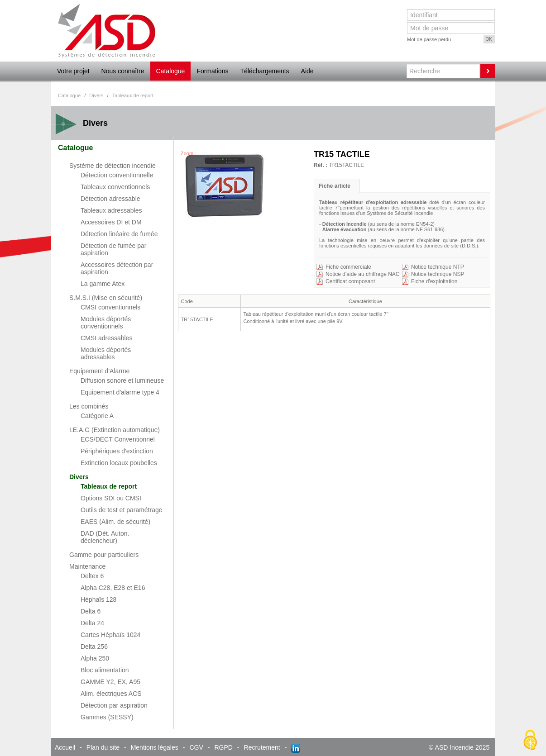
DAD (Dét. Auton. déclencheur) (105, 537)
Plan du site (103, 747)
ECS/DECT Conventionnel (118, 439)
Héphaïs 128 (98, 599)
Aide (307, 71)
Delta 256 (94, 647)
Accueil (65, 747)
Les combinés (89, 406)
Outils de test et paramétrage (122, 510)
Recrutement (262, 747)
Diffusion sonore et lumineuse (122, 380)
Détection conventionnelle (117, 175)
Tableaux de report (109, 486)
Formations (212, 71)
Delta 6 (91, 611)
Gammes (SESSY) (107, 717)
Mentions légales (155, 747)
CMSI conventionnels (110, 307)
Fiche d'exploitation (434, 281)
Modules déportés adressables (106, 353)
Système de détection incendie (113, 166)
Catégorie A (97, 416)
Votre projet (73, 71)
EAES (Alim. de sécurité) (115, 522)
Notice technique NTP (438, 267)
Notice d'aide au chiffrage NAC (363, 274)
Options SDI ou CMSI (111, 498)
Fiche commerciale (348, 267)
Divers (79, 477)
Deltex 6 (92, 576)
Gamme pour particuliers (104, 555)
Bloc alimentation (105, 670)
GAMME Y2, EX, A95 (110, 682)
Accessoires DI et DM (111, 222)
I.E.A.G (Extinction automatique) (115, 430)
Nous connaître (123, 71)
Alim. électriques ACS (111, 694)
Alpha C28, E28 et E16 (113, 588)
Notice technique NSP (438, 274)
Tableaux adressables (111, 210)
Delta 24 (92, 623)
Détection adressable (110, 199)
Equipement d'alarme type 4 (120, 392)
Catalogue (171, 71)
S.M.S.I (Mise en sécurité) (106, 298)
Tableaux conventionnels (115, 187)
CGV (196, 747)
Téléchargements (264, 71)
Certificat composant (350, 281)
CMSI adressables (106, 338)
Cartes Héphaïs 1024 (110, 635)
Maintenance (87, 566)
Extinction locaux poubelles (119, 463)
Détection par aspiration (114, 705)
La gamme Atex (103, 284)
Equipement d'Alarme (99, 371)
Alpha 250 (95, 658)
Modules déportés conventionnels (106, 323)
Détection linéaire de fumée (119, 234)
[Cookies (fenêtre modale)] (530, 741)
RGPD (223, 747)
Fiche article (335, 186)
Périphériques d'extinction (117, 451)
